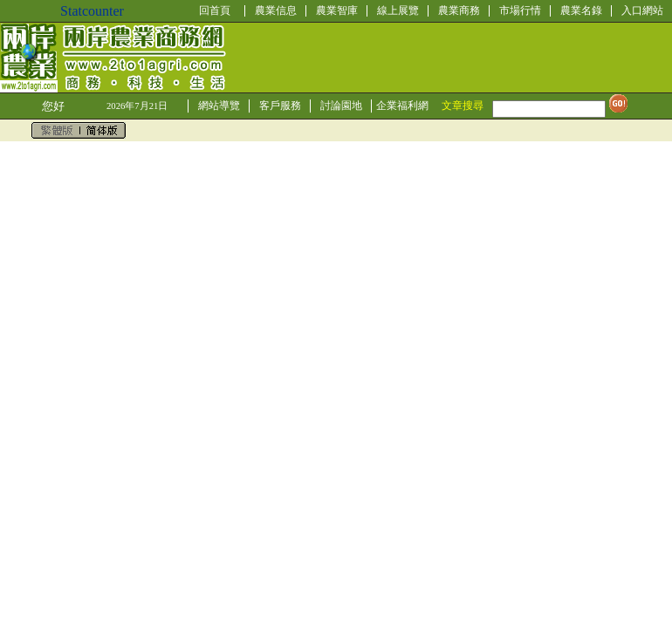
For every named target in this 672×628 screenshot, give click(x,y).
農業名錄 (581, 10)
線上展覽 (398, 10)
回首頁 (215, 10)
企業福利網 (402, 106)
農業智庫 (337, 10)
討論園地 (341, 106)
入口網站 (642, 10)
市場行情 (520, 10)
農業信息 (276, 10)
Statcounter (92, 11)
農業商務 (459, 10)
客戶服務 (280, 106)
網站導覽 (219, 106)
